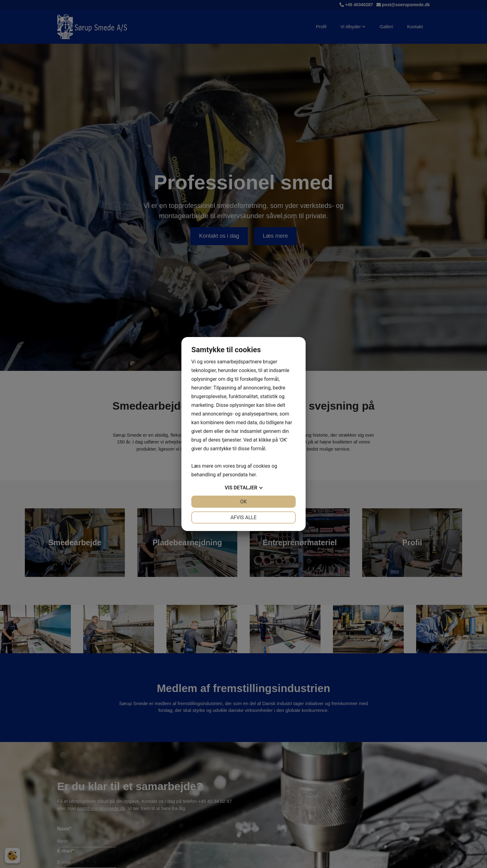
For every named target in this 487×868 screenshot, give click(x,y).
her (252, 475)
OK (243, 502)
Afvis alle (243, 517)
